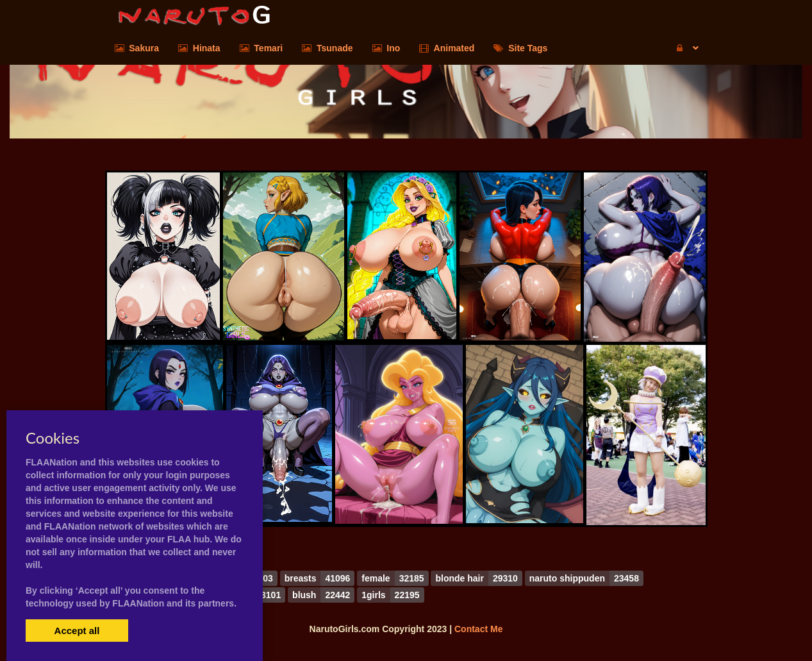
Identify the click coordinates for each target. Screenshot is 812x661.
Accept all (77, 631)
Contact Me (478, 629)
